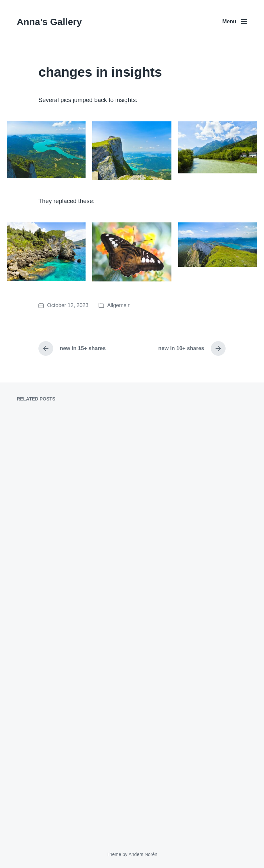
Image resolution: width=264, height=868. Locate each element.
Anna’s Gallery (49, 22)
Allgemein (119, 305)
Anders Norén (143, 854)
